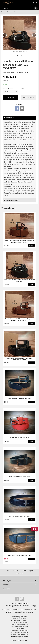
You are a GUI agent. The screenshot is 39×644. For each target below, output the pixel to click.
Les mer (23, 635)
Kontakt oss (19, 574)
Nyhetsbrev (26, 606)
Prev (7, 35)
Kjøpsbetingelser (23, 604)
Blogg (34, 606)
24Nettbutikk (23, 640)
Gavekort (23, 571)
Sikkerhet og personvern (13, 606)
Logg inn (31, 571)
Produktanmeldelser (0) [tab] (11, 200)
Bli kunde (15, 571)
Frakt (14, 604)
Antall (23, 89)
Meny (5, 8)
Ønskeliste (29, 98)
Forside (3, 12)
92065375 (9, 612)
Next (36, 35)
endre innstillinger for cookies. (20, 637)
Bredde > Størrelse (8, 89)
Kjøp (10, 98)
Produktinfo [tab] (8, 118)
